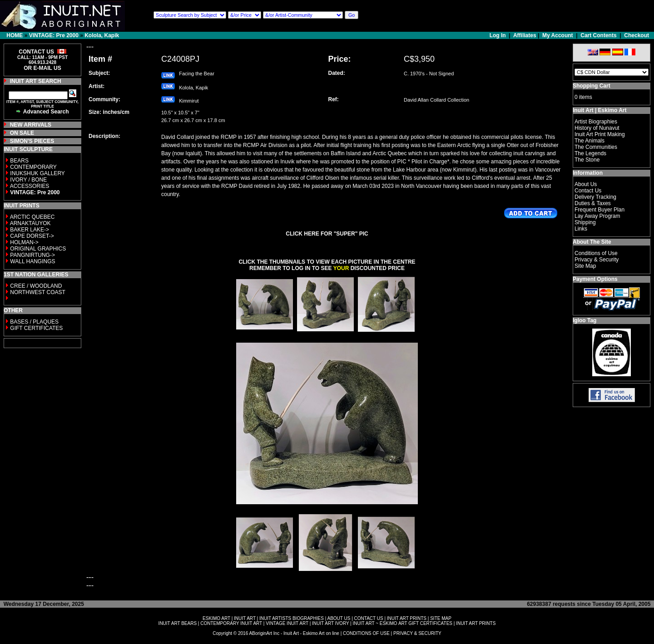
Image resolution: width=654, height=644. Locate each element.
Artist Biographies (596, 122)
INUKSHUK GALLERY (37, 173)
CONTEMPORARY (33, 167)
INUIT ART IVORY (330, 623)
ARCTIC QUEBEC (32, 217)
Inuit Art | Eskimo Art (599, 110)
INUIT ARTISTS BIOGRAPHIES (292, 618)
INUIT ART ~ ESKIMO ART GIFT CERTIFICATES (403, 623)
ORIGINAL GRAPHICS (38, 249)
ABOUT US (339, 618)
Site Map (585, 266)
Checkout (637, 35)
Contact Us (588, 191)
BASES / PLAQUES (34, 322)
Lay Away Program (597, 216)
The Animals (590, 141)
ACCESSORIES (30, 186)
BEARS (19, 161)
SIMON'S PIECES (32, 141)
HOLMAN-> (24, 242)
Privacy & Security (597, 260)
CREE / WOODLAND (35, 286)
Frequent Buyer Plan (599, 210)
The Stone (587, 160)
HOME (15, 35)
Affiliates (525, 35)
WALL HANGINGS (32, 261)
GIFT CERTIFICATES (36, 328)
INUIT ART (245, 618)
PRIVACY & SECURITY (417, 633)
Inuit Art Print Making (600, 134)
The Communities (596, 147)
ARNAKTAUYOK (30, 223)
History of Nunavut (597, 128)
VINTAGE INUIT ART (287, 623)
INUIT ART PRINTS (407, 618)
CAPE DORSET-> (32, 236)
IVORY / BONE (28, 180)
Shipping (585, 222)
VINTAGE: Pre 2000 (54, 35)
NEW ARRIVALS (31, 125)
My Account (558, 35)
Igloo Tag (585, 320)
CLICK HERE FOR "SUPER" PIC (327, 234)
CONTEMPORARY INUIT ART (231, 623)
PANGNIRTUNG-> (32, 255)
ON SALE (22, 133)
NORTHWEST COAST (37, 292)
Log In (498, 35)
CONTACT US (369, 618)
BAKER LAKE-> (30, 230)
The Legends (590, 153)
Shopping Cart (592, 86)
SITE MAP (441, 618)
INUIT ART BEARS (178, 623)
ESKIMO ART (216, 618)
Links (581, 229)
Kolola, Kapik (102, 35)
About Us (586, 184)
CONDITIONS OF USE (366, 633)
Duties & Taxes (593, 203)
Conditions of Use (596, 253)
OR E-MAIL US (42, 68)
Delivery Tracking (595, 197)
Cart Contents (598, 35)
